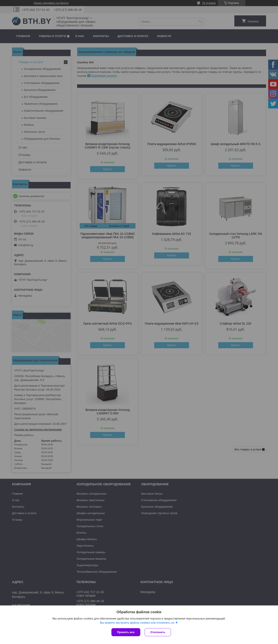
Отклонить (158, 632)
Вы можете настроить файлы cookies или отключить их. (137, 623)
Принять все (126, 632)
